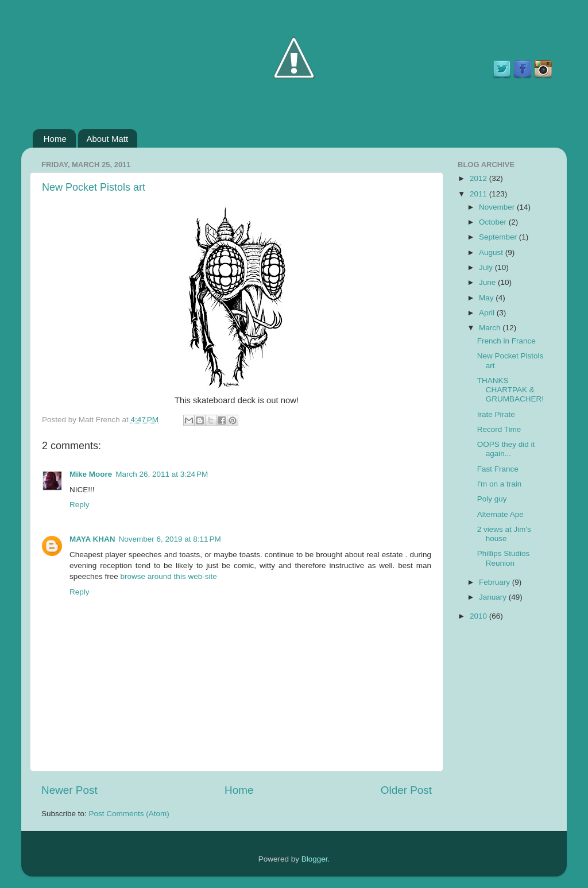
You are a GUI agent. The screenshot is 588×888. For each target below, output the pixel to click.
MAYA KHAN (92, 539)
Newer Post (69, 790)
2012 (479, 178)
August (492, 252)
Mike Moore (91, 474)
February (496, 582)
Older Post (406, 790)
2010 (479, 616)
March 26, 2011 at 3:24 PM (162, 474)
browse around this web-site (169, 576)
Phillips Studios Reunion (504, 558)
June (488, 282)
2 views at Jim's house (504, 534)
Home (55, 139)
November (498, 207)
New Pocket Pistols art (94, 187)
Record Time (499, 429)
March (491, 328)
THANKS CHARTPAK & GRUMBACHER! (510, 390)
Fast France (498, 469)
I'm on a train (500, 484)
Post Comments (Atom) (129, 814)
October (494, 222)
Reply (80, 505)
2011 (479, 194)
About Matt (108, 139)
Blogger (315, 859)
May (487, 298)
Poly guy (492, 499)
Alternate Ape (500, 514)
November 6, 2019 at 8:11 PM (170, 539)
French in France (506, 341)
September (499, 237)
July (487, 267)
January (494, 597)
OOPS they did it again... (506, 449)
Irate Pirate (496, 414)
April (488, 313)
